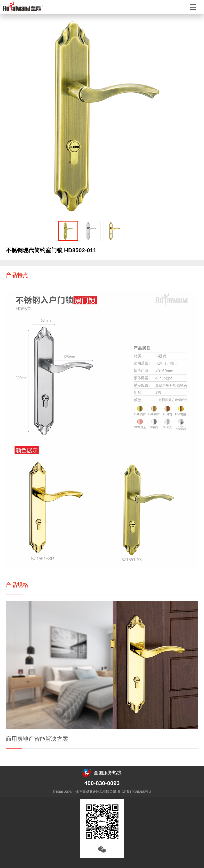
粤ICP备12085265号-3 (134, 792)
